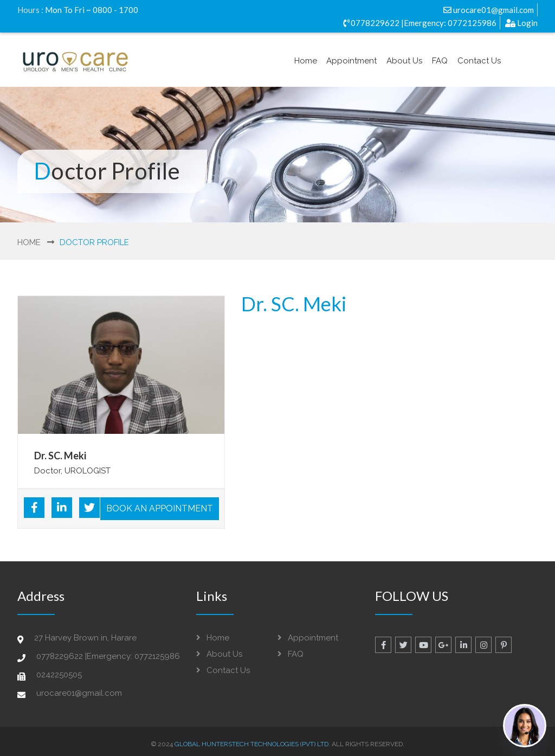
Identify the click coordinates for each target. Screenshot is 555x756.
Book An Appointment (160, 508)
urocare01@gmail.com (489, 10)
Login (521, 23)
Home (306, 61)
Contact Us (479, 61)
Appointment (351, 61)
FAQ (440, 61)
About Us (404, 61)
